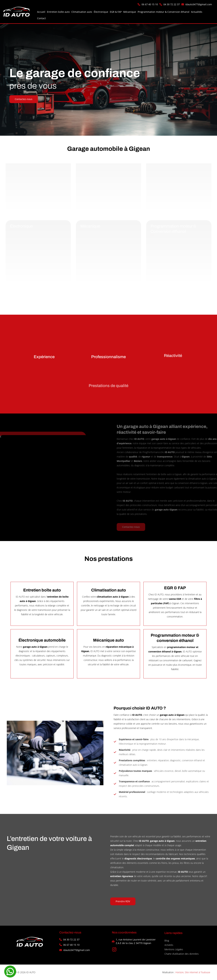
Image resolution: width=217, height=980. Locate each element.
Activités (169, 945)
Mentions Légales (174, 949)
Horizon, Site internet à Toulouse (193, 972)
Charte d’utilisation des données (182, 954)
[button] (148, 4)
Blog (167, 941)
